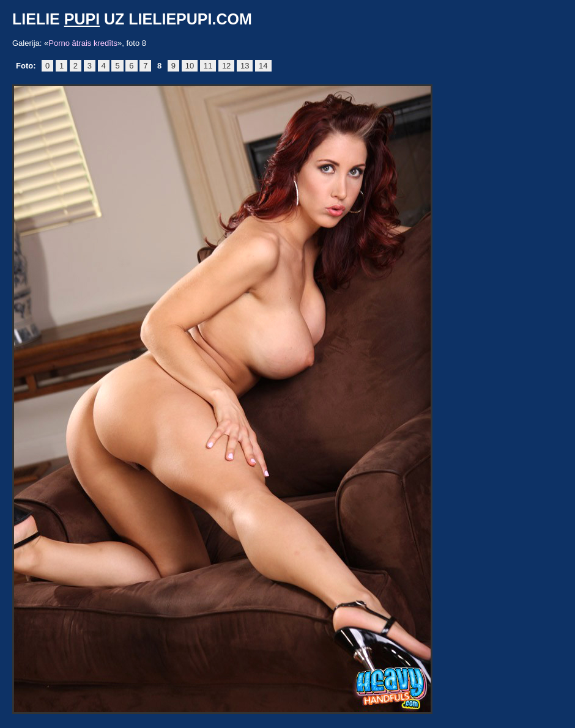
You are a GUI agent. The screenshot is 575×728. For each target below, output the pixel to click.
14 (263, 66)
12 (226, 66)
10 (190, 66)
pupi (82, 19)
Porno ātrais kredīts (83, 43)
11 (208, 66)
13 (245, 66)
